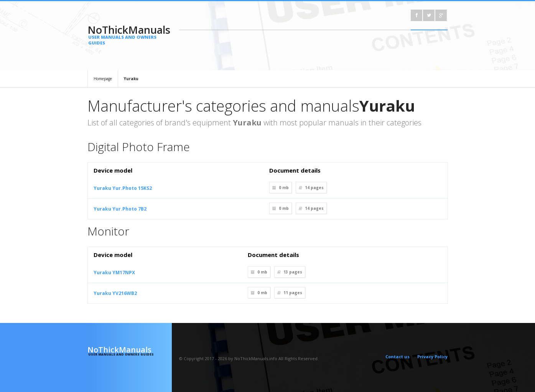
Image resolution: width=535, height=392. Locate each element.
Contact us (398, 357)
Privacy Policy (432, 357)
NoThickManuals (130, 34)
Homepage (103, 79)
